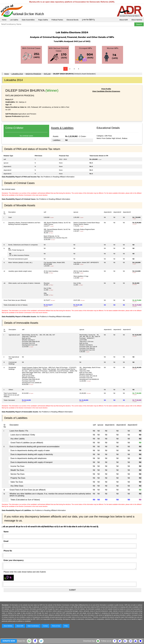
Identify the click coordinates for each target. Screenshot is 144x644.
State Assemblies (28, 20)
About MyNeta (137, 20)
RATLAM (47, 74)
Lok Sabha (14, 20)
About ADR (124, 20)
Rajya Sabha (43, 20)
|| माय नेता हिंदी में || (88, 20)
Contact (45, 626)
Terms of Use (56, 626)
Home (4, 20)
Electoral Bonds (73, 20)
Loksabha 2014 (17, 74)
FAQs (66, 626)
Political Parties (57, 20)
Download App (89, 641)
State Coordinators (33, 626)
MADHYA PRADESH (33, 74)
